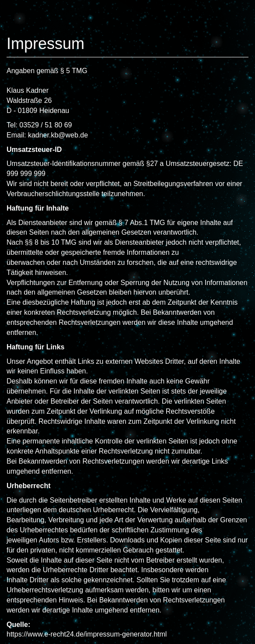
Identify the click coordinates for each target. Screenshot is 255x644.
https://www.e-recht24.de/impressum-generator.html (87, 634)
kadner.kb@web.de (58, 135)
